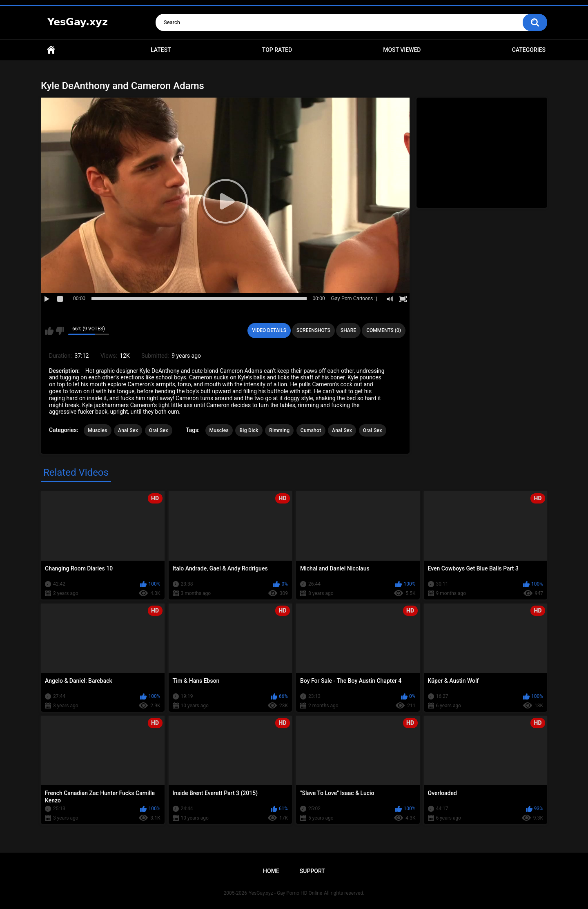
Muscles (97, 430)
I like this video (49, 331)
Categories (529, 50)
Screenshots (313, 330)
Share (348, 330)
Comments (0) (384, 330)
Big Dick (249, 430)
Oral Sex (159, 430)
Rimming (279, 430)
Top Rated (277, 50)
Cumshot (311, 430)
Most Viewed (402, 50)
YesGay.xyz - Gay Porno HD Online (285, 893)
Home (51, 50)
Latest (161, 50)
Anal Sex (128, 430)
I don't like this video (60, 331)
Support (312, 871)
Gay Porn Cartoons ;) (354, 299)
